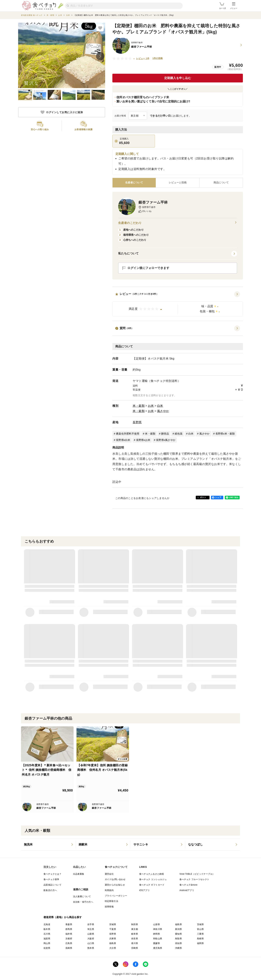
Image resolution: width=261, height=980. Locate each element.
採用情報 (109, 907)
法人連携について (82, 896)
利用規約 (109, 890)
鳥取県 (178, 939)
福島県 (178, 924)
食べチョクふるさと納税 (152, 874)
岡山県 (47, 943)
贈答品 (165, 434)
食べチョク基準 (51, 879)
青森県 (69, 924)
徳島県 (113, 943)
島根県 (200, 939)
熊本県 (91, 948)
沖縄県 (178, 948)
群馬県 (69, 929)
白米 (160, 406)
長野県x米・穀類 (225, 434)
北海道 (47, 924)
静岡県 (157, 934)
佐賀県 (47, 948)
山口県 (91, 943)
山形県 (157, 924)
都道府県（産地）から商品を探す (63, 917)
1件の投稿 (158, 58)
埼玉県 (91, 929)
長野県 (137, 422)
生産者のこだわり (178, 223)
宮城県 (113, 924)
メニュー (234, 6)
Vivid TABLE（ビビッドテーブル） (197, 874)
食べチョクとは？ (52, 874)
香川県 (135, 943)
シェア (218, 497)
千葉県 (113, 929)
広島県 (69, 943)
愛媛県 (157, 943)
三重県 (200, 934)
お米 (151, 406)
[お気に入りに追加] (100, 28)
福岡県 (200, 943)
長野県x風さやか (166, 440)
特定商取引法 (111, 901)
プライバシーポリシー (116, 896)
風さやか (163, 411)
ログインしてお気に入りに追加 (62, 112)
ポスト (203, 497)
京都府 (69, 939)
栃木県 (47, 929)
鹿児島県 (158, 948)
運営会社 (109, 874)
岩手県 (91, 924)
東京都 (135, 929)
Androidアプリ (187, 890)
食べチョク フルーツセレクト (194, 879)
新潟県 (178, 929)
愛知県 (178, 934)
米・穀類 (139, 406)
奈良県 (135, 939)
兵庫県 (113, 939)
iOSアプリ (144, 890)
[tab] (178, 183)
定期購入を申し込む (178, 78)
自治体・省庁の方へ (83, 902)
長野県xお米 (143, 440)
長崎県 (69, 948)
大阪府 (91, 939)
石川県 (47, 934)
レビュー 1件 (143, 58)
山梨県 (91, 934)
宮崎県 (135, 948)
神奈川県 (158, 929)
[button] (178, 304)
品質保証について (52, 885)
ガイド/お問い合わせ (115, 879)
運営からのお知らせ (115, 885)
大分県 (113, 948)
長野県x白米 (123, 440)
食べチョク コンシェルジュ (153, 879)
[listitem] (48, 845)
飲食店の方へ (50, 890)
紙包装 (179, 434)
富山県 (200, 929)
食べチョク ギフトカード (152, 885)
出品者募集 (79, 874)
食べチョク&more (188, 885)
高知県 (178, 943)
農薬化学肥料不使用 (128, 434)
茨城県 (200, 924)
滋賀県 (47, 939)
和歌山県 (158, 939)
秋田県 (135, 924)
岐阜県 (135, 934)
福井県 (69, 934)
